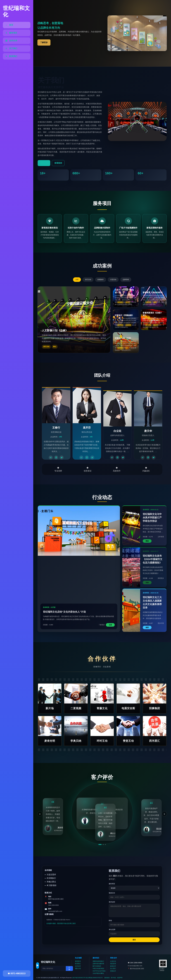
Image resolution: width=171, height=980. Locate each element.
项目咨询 (113, 964)
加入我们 (113, 968)
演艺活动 (88, 280)
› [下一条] (164, 814)
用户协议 (113, 978)
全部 (77, 280)
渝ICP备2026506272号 (79, 978)
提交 (134, 940)
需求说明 (112, 902)
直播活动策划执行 (98, 961)
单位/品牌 (112, 930)
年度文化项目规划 (98, 968)
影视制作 (101, 280)
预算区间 (112, 893)
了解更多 (44, 42)
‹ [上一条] (40, 814)
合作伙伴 (78, 966)
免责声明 (120, 978)
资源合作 (113, 971)
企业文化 (113, 961)
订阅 (69, 968)
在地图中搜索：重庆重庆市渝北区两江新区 (61, 923)
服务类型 (112, 884)
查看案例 (58, 163)
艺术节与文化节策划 (99, 971)
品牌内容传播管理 (98, 964)
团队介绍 (78, 968)
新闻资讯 (78, 961)
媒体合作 (113, 966)
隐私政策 (107, 978)
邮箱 (110, 920)
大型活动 (113, 280)
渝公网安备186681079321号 (94, 978)
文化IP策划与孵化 (98, 973)
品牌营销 (126, 280)
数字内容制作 (97, 966)
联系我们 (78, 964)
